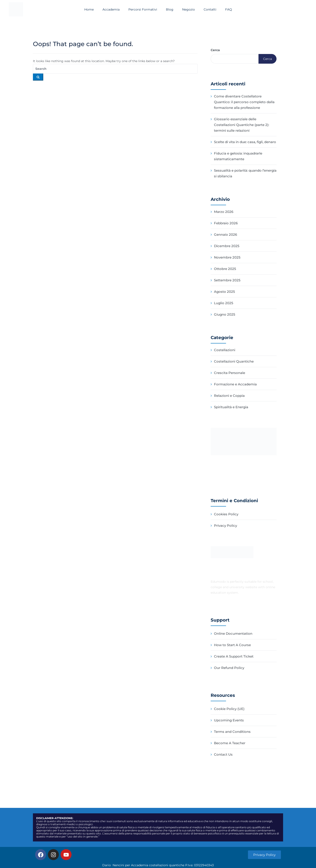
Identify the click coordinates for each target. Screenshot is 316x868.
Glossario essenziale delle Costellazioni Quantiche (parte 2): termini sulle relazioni (241, 125)
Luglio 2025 (224, 303)
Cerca (215, 50)
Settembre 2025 (227, 280)
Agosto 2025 (224, 292)
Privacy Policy (225, 526)
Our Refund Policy (229, 668)
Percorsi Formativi (143, 9)
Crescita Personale (230, 373)
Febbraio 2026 (226, 223)
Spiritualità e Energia (231, 407)
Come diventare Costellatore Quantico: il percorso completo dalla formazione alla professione (244, 102)
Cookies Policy (226, 514)
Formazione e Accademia (235, 384)
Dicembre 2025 (227, 246)
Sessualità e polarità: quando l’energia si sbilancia (245, 173)
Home (89, 9)
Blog (170, 9)
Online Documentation (233, 633)
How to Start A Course (232, 645)
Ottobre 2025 (225, 269)
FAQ (229, 9)
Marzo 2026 (224, 212)
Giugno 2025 (225, 314)
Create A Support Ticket (234, 656)
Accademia (111, 9)
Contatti (210, 9)
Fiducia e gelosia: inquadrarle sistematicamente (238, 156)
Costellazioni (225, 350)
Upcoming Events (229, 720)
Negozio (189, 9)
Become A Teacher (230, 743)
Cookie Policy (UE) (229, 709)
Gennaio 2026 (225, 235)
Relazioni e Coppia (229, 396)
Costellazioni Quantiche (234, 361)
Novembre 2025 (227, 257)
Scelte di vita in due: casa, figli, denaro (245, 142)
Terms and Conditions (232, 732)
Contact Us (223, 754)
